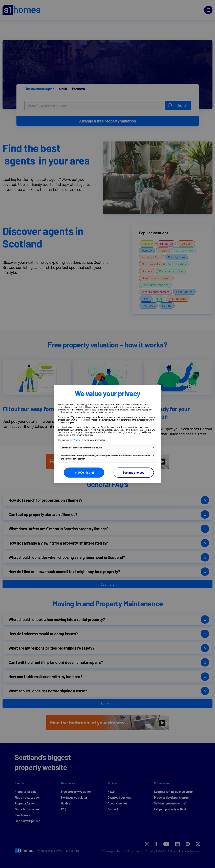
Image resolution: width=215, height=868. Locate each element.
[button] (107, 448)
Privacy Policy (80, 440)
